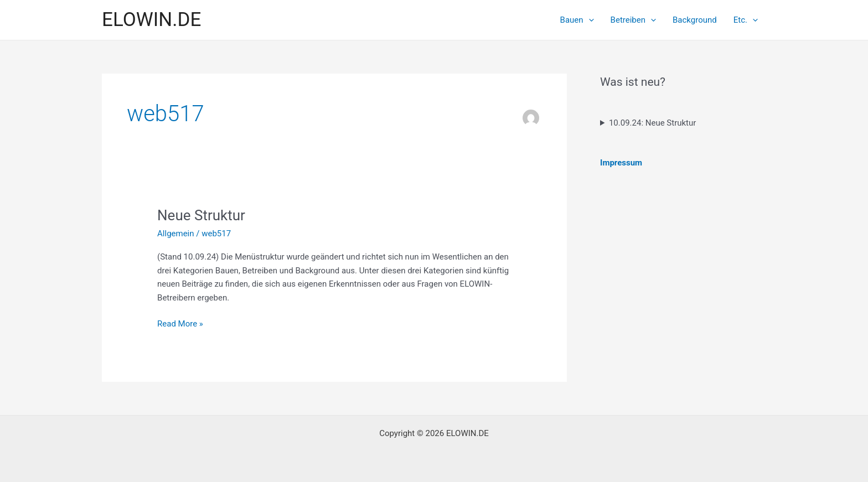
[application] (589, 20)
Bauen (577, 20)
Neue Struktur (201, 215)
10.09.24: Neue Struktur (652, 123)
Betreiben (633, 20)
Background (695, 20)
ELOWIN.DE (151, 20)
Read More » (180, 324)
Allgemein (176, 234)
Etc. (746, 20)
